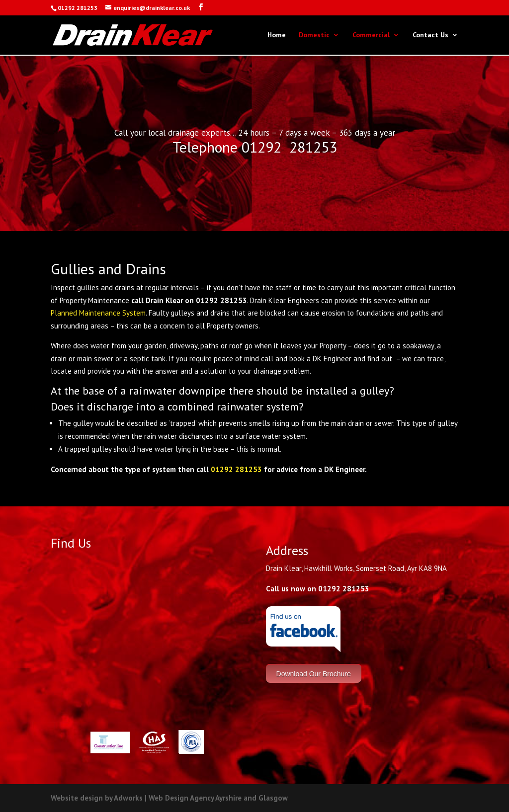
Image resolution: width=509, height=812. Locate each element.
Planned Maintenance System (98, 313)
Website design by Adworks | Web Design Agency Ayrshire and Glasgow (169, 798)
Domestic (314, 35)
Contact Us (430, 35)
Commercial (371, 35)
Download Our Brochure (314, 673)
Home (277, 35)
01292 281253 (236, 469)
